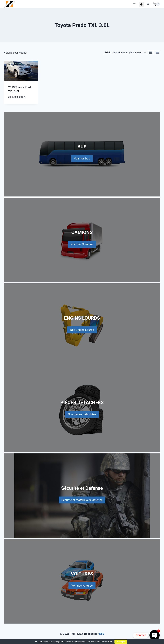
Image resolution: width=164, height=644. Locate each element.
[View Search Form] (148, 4)
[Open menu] (134, 4)
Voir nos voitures (82, 586)
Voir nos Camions (82, 244)
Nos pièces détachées (82, 414)
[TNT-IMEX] (10, 4)
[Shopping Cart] (156, 4)
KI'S (102, 634)
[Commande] (125, 53)
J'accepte (121, 642)
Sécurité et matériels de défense (82, 500)
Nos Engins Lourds (82, 330)
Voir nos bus (82, 158)
